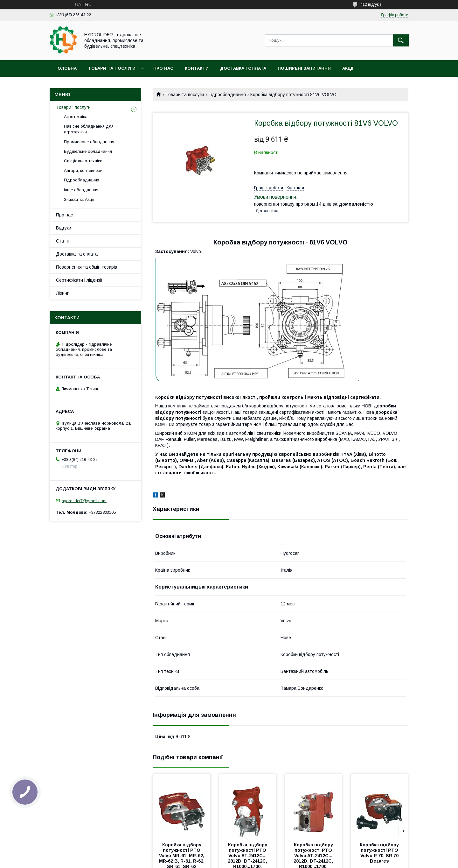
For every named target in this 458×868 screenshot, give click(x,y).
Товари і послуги (73, 107)
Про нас (163, 68)
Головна (66, 68)
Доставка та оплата (77, 254)
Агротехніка (76, 117)
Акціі (348, 68)
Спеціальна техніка (83, 161)
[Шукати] (401, 40)
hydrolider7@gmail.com (84, 501)
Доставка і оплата (243, 68)
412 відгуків (371, 4)
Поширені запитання (304, 68)
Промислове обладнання (89, 142)
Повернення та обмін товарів (87, 267)
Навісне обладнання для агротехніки (89, 129)
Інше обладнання (81, 190)
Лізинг (62, 293)
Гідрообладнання (227, 95)
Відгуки (64, 228)
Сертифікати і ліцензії (79, 280)
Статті (63, 241)
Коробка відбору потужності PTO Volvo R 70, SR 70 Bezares (380, 853)
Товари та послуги (112, 68)
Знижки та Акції (79, 199)
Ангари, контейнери (83, 170)
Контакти (197, 68)
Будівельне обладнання (88, 151)
